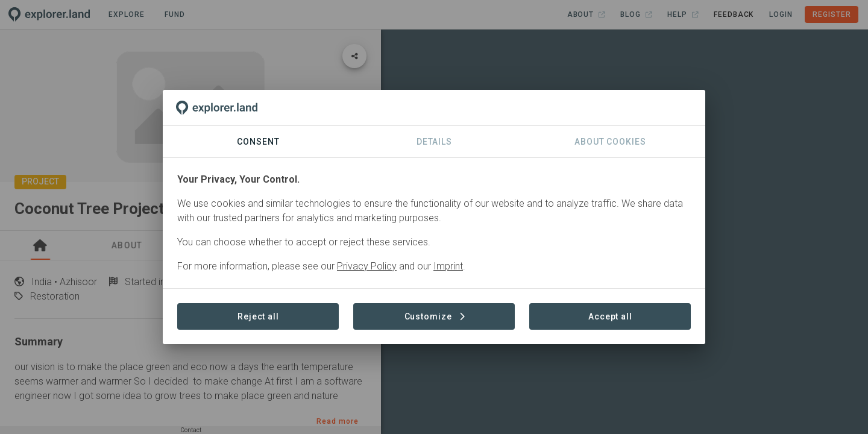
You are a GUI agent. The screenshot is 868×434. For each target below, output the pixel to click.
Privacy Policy (367, 266)
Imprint (448, 266)
